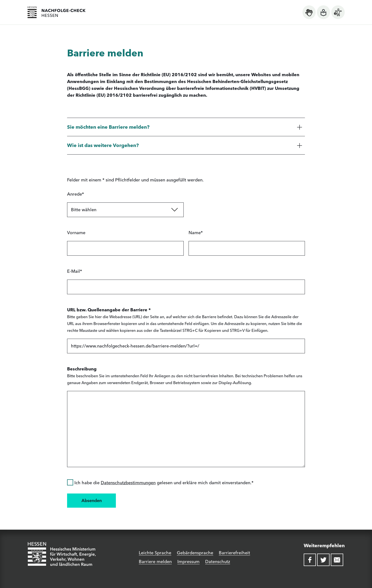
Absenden (92, 500)
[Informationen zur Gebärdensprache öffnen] (309, 12)
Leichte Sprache (155, 553)
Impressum (188, 562)
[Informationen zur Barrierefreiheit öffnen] (338, 12)
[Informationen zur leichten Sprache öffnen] (323, 12)
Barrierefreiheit (234, 553)
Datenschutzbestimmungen (128, 483)
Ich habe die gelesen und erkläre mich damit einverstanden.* (160, 483)
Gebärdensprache (195, 553)
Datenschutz (218, 562)
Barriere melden (155, 562)
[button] (186, 127)
